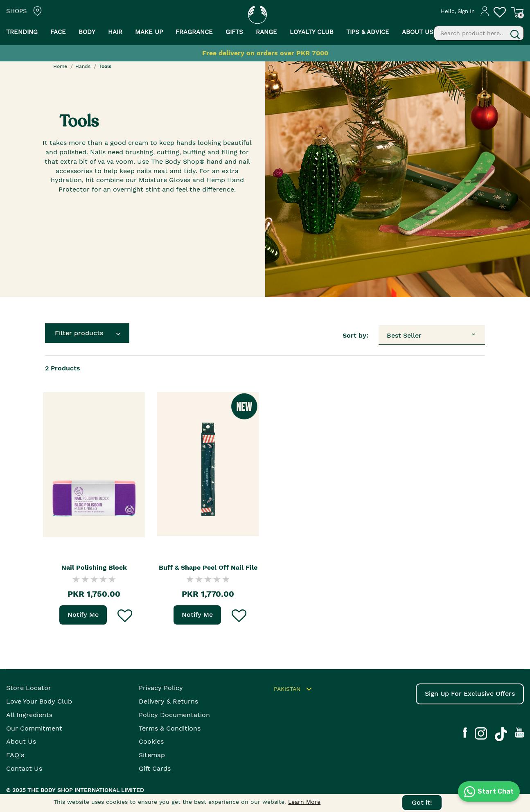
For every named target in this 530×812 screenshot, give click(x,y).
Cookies (151, 741)
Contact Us (24, 768)
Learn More (304, 802)
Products (63, 368)
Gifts (234, 32)
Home (60, 66)
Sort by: (355, 335)
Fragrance (194, 32)
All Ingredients (29, 715)
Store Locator (29, 688)
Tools (105, 66)
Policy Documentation (174, 715)
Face (58, 32)
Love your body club (39, 701)
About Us (21, 741)
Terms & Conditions (170, 728)
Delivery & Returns (168, 701)
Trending (22, 32)
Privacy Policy (161, 688)
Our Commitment (34, 728)
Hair (115, 32)
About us (418, 32)
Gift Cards (155, 768)
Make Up (149, 32)
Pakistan (294, 689)
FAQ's (15, 755)
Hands (83, 66)
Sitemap (152, 755)
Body (87, 32)
